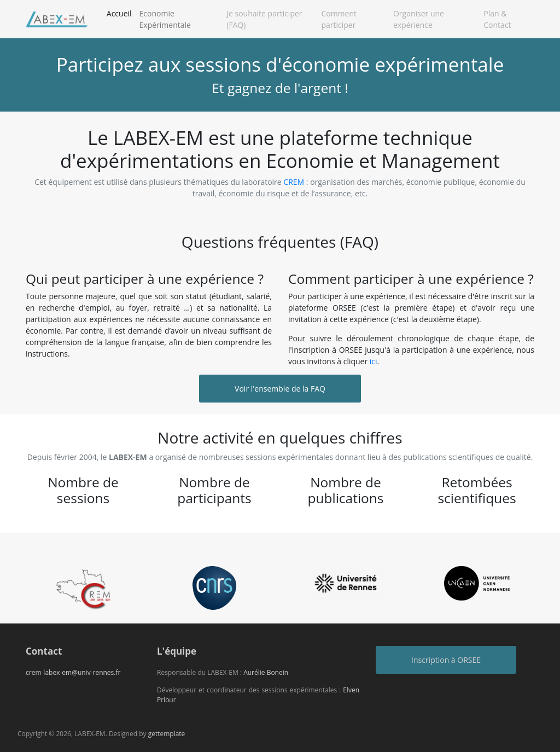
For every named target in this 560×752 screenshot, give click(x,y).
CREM (294, 182)
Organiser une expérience (419, 19)
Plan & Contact (497, 19)
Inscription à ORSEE (446, 660)
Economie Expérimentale (165, 19)
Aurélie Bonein (266, 672)
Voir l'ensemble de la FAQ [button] (280, 389)
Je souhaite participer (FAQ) (264, 19)
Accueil (121, 13)
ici (374, 361)
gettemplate (167, 734)
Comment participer (339, 19)
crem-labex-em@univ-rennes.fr (73, 672)
